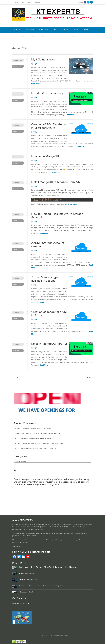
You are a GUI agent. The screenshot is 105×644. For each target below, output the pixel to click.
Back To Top (65, 635)
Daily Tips (69, 37)
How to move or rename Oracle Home (46, 433)
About (23, 2)
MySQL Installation (43, 60)
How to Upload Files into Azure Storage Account (57, 216)
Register (38, 2)
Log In (30, 2)
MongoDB (17, 43)
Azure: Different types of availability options (47, 279)
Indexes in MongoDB (45, 156)
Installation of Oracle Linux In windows (37, 428)
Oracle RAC (30, 30)
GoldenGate (44, 30)
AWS (54, 30)
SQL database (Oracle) (26, 592)
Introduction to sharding (47, 93)
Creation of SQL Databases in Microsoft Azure (49, 126)
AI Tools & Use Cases (26, 573)
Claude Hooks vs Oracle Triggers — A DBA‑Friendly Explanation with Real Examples (48, 567)
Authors (29, 37)
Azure (80, 37)
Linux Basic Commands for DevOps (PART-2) (39, 449)
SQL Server (65, 30)
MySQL (87, 30)
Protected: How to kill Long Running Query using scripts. (44, 444)
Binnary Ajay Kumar (22, 433)
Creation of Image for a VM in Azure (49, 314)
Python (89, 37)
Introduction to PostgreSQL (28, 579)
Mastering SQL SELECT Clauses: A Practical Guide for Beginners (41, 586)
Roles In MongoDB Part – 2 (49, 344)
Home (16, 2)
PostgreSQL (17, 37)
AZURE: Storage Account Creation (48, 245)
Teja (35, 64)
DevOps (76, 30)
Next (89, 377)
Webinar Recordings (54, 37)
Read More (35, 84)
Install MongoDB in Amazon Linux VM (56, 182)
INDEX (39, 37)
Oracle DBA (17, 30)
